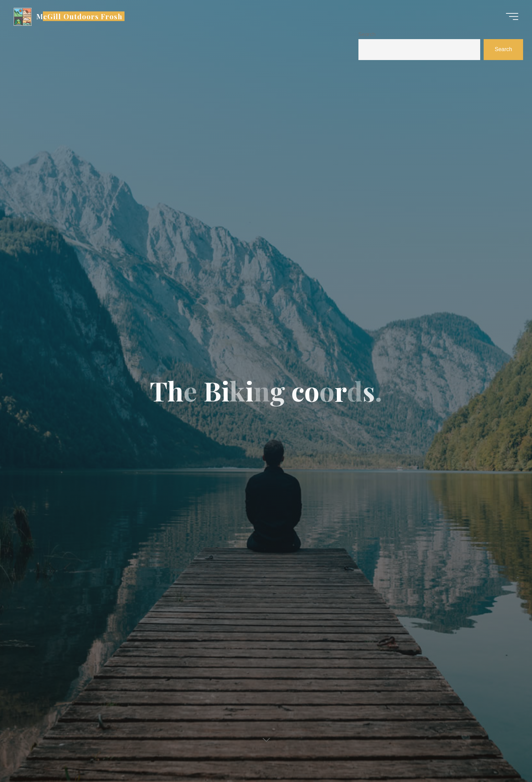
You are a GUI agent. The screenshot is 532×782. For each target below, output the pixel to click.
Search (367, 34)
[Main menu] (512, 16)
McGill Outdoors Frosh (79, 16)
